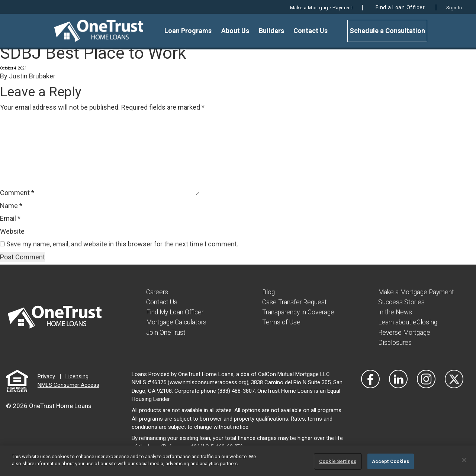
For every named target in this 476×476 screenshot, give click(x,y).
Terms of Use (282, 322)
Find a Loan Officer (393, 7)
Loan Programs (194, 31)
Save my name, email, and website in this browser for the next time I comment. (122, 244)
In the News (395, 312)
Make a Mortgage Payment (309, 7)
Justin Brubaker (32, 76)
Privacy (46, 376)
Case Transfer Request (295, 302)
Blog (269, 292)
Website (12, 231)
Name (11, 206)
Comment (17, 193)
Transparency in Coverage (300, 312)
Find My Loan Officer (176, 312)
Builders (273, 31)
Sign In (452, 7)
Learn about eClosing (409, 322)
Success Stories (402, 302)
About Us (239, 31)
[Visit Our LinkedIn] (398, 379)
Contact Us (310, 31)
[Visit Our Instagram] (426, 379)
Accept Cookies (391, 461)
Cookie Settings (338, 461)
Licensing (77, 376)
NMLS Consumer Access (68, 385)
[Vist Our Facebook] (370, 379)
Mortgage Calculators (177, 322)
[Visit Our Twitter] (454, 379)
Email (10, 218)
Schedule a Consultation (385, 31)
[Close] (464, 460)
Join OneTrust (166, 332)
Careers (157, 292)
